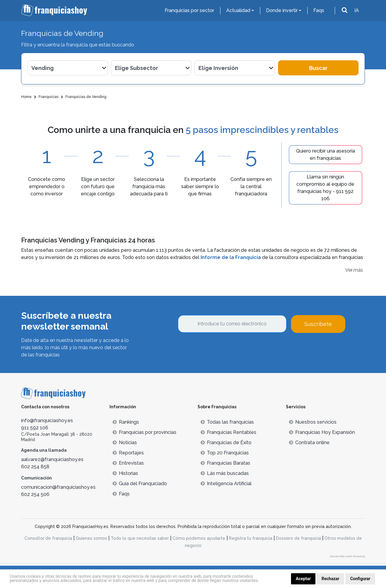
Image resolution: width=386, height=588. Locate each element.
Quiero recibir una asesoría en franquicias (326, 155)
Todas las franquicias (227, 422)
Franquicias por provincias (144, 432)
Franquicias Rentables (228, 432)
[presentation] (224, 349)
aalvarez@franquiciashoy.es (52, 459)
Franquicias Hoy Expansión (322, 432)
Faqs (319, 10)
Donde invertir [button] (282, 10)
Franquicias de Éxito (226, 443)
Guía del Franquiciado (140, 484)
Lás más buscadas (225, 473)
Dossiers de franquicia (298, 538)
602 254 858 (35, 467)
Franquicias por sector (189, 10)
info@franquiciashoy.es (47, 420)
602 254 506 (35, 494)
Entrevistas (128, 463)
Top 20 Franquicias (225, 453)
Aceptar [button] (303, 579)
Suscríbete (318, 324)
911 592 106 (35, 428)
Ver (349, 270)
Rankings (126, 422)
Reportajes (128, 453)
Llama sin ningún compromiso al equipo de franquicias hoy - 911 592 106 (325, 188)
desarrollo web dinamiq (347, 556)
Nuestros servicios (313, 422)
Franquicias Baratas (225, 463)
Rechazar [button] (330, 579)
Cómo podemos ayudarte (199, 538)
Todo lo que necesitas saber (140, 538)
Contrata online (309, 443)
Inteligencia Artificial (226, 484)
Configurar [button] (360, 579)
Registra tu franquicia (251, 538)
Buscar (318, 68)
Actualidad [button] (238, 10)
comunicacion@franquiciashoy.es (58, 487)
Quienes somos (91, 538)
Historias (125, 473)
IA (357, 10)
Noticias (125, 443)
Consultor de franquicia (48, 538)
